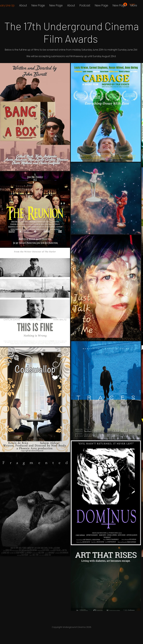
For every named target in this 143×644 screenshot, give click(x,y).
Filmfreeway (76, 56)
